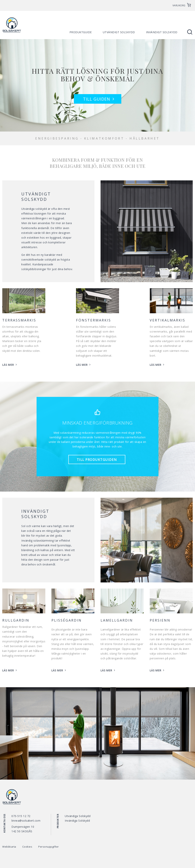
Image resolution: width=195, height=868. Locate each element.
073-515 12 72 (21, 816)
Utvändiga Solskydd (78, 816)
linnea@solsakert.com (26, 821)
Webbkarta (9, 847)
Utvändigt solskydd (119, 32)
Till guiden (99, 99)
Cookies (27, 847)
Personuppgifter (49, 847)
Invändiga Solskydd (77, 821)
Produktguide (81, 32)
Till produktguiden (97, 459)
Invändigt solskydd (162, 32)
